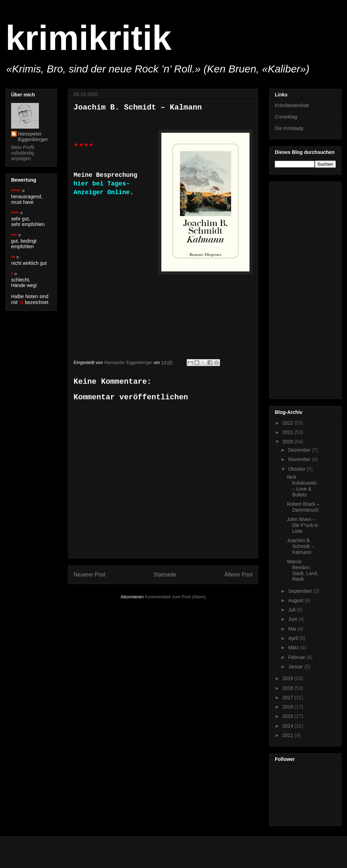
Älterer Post (239, 575)
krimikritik (88, 38)
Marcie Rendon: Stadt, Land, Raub (303, 570)
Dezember (300, 450)
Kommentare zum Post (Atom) (175, 597)
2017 (289, 697)
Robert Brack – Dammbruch (303, 507)
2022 (289, 423)
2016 (289, 707)
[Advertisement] (303, 288)
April (294, 638)
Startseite (165, 575)
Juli (292, 610)
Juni (293, 619)
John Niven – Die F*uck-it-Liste (303, 525)
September (301, 591)
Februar (297, 657)
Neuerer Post (90, 575)
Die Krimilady (289, 128)
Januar (296, 667)
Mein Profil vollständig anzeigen (23, 153)
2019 (289, 678)
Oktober (297, 469)
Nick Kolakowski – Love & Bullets (302, 486)
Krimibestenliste (292, 105)
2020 (289, 442)
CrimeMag (286, 117)
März (294, 648)
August (296, 600)
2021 (289, 432)
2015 (289, 716)
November (300, 459)
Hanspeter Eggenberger (33, 137)
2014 (289, 726)
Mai (293, 629)
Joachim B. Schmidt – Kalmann (300, 546)
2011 (289, 735)
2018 (289, 688)
